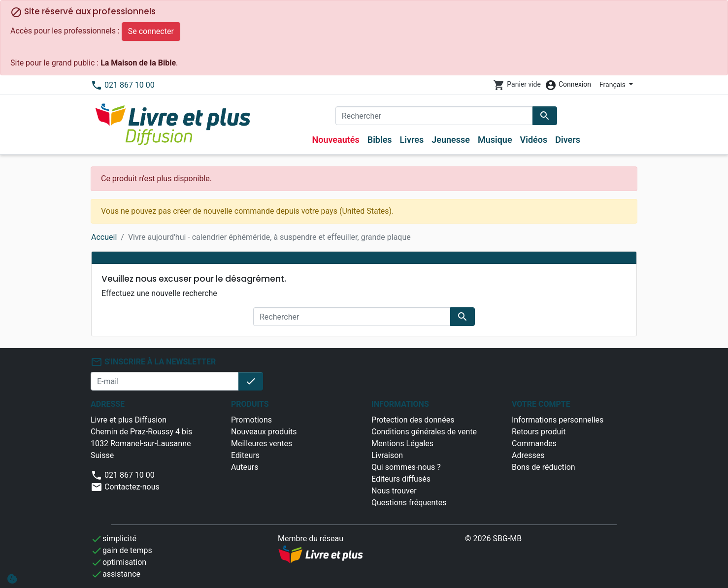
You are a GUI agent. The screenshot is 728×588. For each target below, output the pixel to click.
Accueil (104, 237)
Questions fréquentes (409, 503)
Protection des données (413, 420)
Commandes (534, 443)
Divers (568, 140)
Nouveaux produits (264, 432)
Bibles (380, 140)
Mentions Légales (402, 443)
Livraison (387, 455)
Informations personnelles (558, 420)
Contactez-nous (125, 487)
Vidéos (534, 140)
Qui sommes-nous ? (406, 467)
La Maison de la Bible (138, 63)
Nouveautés (335, 140)
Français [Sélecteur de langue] (613, 85)
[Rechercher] (434, 116)
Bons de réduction (544, 467)
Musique (495, 140)
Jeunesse (451, 140)
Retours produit (539, 432)
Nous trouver (394, 491)
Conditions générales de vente (424, 432)
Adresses (528, 455)
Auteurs (245, 467)
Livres (412, 140)
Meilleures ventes (262, 443)
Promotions (251, 420)
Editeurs (245, 455)
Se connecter (151, 31)
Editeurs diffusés (401, 479)
